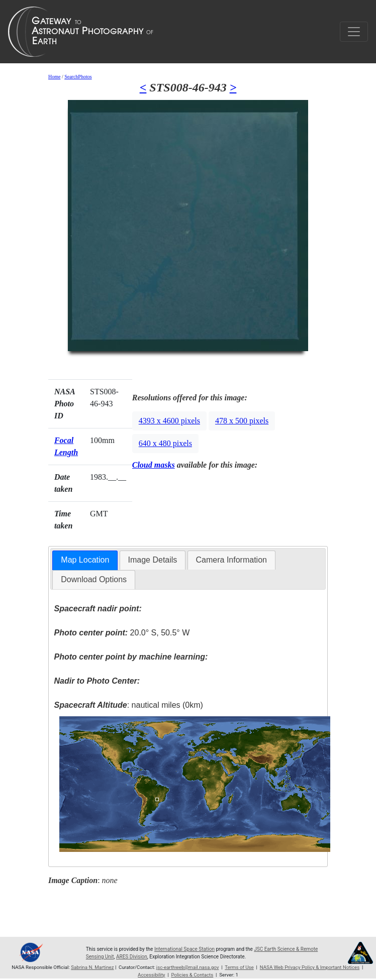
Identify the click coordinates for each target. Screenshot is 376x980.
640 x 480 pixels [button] (165, 443)
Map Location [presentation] (85, 560)
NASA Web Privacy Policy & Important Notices (310, 967)
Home (54, 77)
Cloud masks (154, 465)
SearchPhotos (78, 77)
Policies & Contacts (192, 975)
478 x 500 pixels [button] (242, 421)
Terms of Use (239, 967)
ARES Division (132, 957)
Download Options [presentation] (94, 579)
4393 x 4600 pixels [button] (169, 421)
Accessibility (151, 975)
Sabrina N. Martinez (92, 967)
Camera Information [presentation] (231, 560)
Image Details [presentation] (153, 560)
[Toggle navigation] (354, 32)
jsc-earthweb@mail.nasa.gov (188, 967)
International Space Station (184, 949)
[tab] (85, 560)
